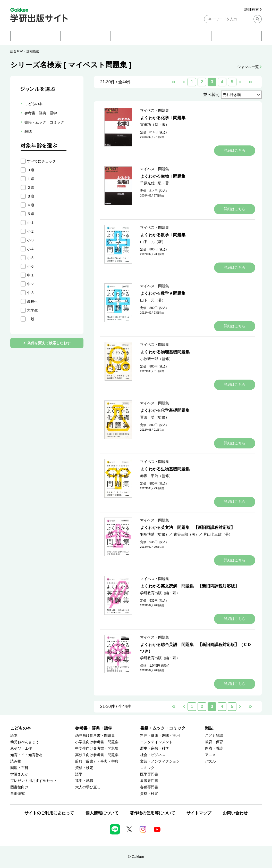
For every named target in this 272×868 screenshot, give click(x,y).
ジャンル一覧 (249, 67)
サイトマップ (199, 813)
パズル (210, 761)
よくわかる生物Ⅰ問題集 (163, 176)
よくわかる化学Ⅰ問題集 (163, 118)
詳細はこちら (235, 150)
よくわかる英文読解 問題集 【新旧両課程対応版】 (190, 586)
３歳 (31, 196)
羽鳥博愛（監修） (155, 534)
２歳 (31, 187)
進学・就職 (84, 781)
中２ (31, 284)
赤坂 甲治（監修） (156, 476)
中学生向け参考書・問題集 (97, 748)
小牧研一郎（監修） (156, 359)
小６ (31, 266)
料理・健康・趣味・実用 (160, 736)
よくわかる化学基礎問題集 (165, 410)
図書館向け (19, 787)
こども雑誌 (214, 736)
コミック (147, 768)
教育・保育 (214, 742)
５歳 (31, 214)
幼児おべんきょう (25, 742)
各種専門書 (149, 787)
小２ (31, 231)
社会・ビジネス (153, 755)
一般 (31, 319)
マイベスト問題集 (155, 110)
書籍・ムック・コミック (163, 728)
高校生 (32, 301)
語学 (79, 774)
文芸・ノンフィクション (160, 761)
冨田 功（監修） (155, 417)
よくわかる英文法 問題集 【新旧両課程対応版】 (188, 527)
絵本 (14, 736)
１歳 (31, 179)
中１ (31, 275)
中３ (31, 293)
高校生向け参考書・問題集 (97, 755)
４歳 (31, 205)
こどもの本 (21, 728)
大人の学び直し (88, 787)
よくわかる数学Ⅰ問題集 (163, 235)
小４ (31, 249)
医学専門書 (149, 774)
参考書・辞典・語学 (94, 728)
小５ (31, 258)
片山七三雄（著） (218, 534)
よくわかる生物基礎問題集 (165, 469)
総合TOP (16, 51)
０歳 (31, 170)
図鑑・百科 (19, 768)
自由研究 (18, 794)
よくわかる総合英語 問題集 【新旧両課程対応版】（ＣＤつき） (196, 648)
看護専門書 (149, 781)
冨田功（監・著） (155, 125)
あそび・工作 (21, 748)
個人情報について (102, 813)
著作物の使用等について (152, 813)
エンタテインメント (156, 742)
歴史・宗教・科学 (155, 748)
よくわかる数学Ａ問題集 (163, 293)
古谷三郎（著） (186, 534)
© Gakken (136, 857)
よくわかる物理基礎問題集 (165, 352)
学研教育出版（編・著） (160, 593)
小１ (31, 223)
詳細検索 (253, 10)
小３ (31, 240)
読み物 (16, 761)
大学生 (32, 310)
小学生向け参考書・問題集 (97, 742)
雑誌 (209, 728)
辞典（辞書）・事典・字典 (97, 761)
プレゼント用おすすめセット (34, 781)
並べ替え (211, 95)
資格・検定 (84, 768)
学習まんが (19, 774)
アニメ (210, 755)
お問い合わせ (235, 813)
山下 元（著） (153, 242)
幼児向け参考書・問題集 (95, 736)
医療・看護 (214, 748)
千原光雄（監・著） (156, 183)
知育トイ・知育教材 (27, 755)
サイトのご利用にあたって (49, 813)
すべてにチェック (41, 161)
